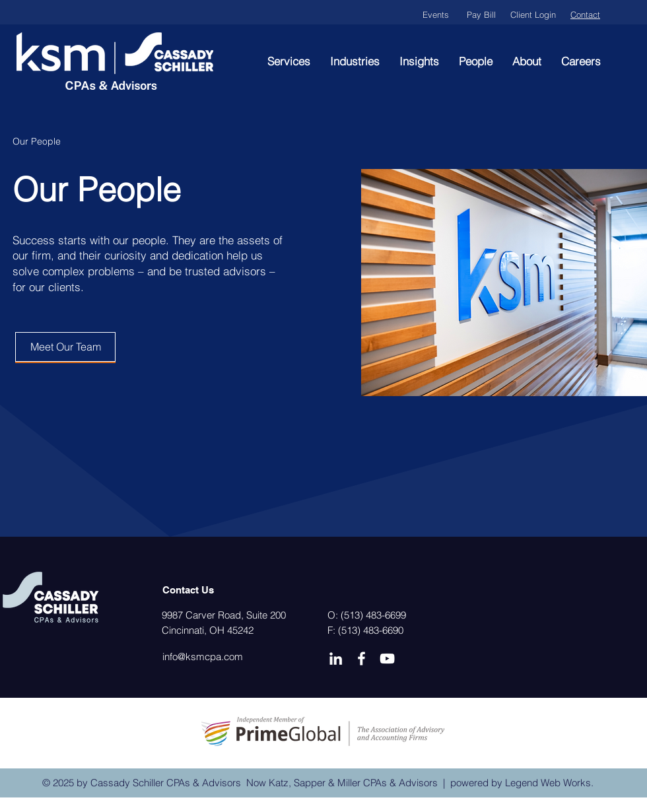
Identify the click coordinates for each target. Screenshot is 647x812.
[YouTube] (387, 659)
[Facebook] (361, 659)
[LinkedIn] (336, 659)
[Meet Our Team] (65, 347)
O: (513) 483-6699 (367, 615)
